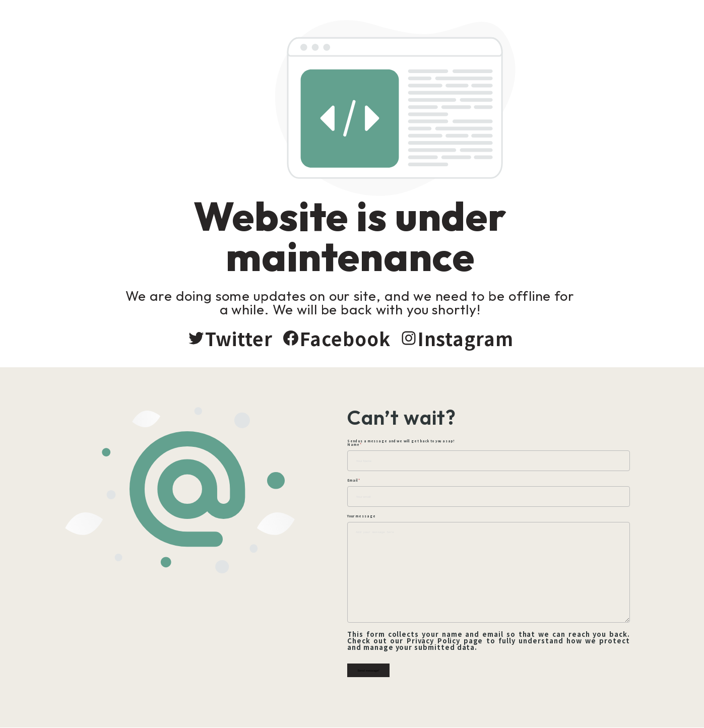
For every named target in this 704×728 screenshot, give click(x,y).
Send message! (373, 671)
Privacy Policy (435, 641)
